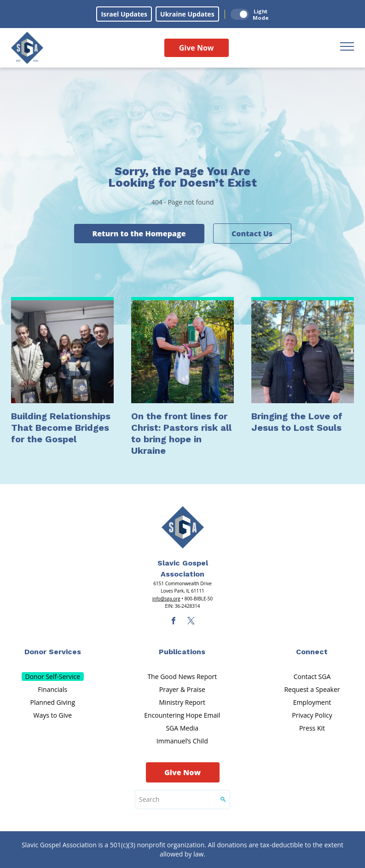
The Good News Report (182, 677)
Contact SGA (312, 677)
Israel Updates (124, 14)
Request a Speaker (312, 689)
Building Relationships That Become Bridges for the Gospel (61, 428)
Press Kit (312, 728)
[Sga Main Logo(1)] (183, 527)
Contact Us (252, 234)
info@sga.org (166, 599)
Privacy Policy (312, 715)
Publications (182, 652)
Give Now (197, 48)
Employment (312, 702)
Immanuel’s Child (182, 741)
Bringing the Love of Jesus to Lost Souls (297, 422)
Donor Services (53, 652)
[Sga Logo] (27, 48)
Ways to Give (52, 715)
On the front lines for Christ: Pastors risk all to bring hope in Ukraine (181, 433)
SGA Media (182, 728)
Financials (52, 689)
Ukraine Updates (187, 14)
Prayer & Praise (182, 689)
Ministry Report (182, 702)
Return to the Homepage (139, 234)
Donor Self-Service (53, 677)
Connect (312, 652)
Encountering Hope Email (182, 715)
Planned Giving (53, 702)
